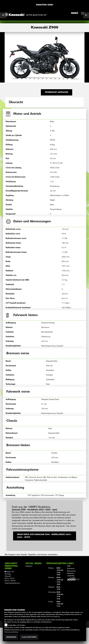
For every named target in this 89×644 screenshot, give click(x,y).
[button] (11, 57)
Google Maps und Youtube (16, 625)
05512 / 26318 (9, 578)
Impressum (71, 569)
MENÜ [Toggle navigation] (78, 14)
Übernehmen (11, 637)
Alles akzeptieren (29, 637)
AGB (69, 566)
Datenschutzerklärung (53, 617)
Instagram (29, 566)
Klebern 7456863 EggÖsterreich (9, 574)
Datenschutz (71, 571)
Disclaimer (71, 574)
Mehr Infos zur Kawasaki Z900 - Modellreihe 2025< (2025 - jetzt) (44, 536)
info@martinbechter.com (12, 583)
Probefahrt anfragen (57, 92)
